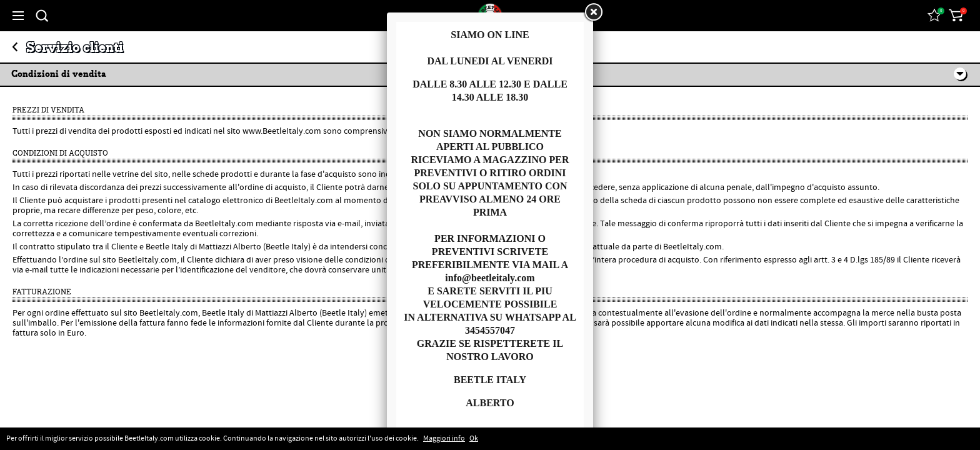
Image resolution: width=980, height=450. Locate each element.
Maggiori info (444, 439)
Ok (474, 439)
